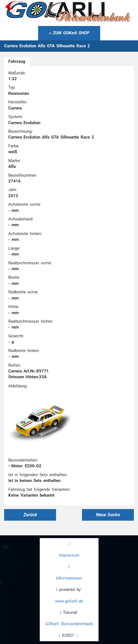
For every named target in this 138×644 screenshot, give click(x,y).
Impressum (69, 555)
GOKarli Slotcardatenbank (69, 624)
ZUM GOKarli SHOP (71, 33)
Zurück (30, 515)
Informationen (69, 578)
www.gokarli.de (69, 601)
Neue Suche (108, 515)
